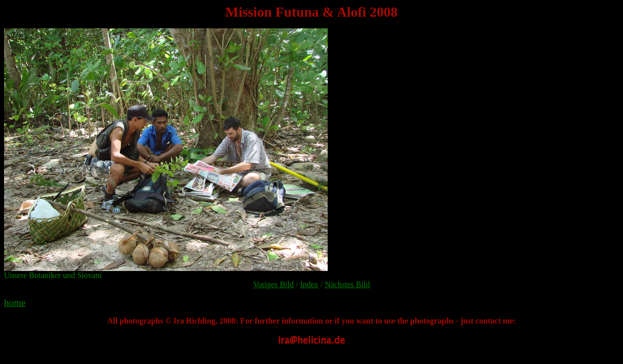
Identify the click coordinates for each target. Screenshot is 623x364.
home (15, 303)
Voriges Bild (274, 284)
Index (309, 284)
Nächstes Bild (347, 284)
